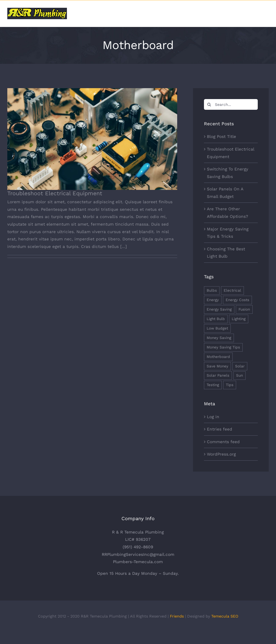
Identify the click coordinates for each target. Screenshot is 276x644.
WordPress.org (221, 454)
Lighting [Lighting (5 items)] (239, 319)
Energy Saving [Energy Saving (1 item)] (219, 309)
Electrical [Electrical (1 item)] (232, 290)
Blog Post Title (221, 136)
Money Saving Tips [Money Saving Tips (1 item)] (223, 347)
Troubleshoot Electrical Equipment (55, 193)
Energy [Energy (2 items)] (213, 300)
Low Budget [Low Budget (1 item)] (217, 328)
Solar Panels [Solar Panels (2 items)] (218, 375)
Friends (177, 628)
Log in (213, 417)
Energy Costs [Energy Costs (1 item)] (237, 300)
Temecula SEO (225, 628)
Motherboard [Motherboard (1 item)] (218, 357)
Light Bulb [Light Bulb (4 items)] (216, 319)
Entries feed (220, 429)
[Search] (209, 104)
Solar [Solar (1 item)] (240, 366)
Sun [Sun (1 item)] (239, 375)
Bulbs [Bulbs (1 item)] (212, 290)
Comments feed (223, 442)
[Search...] (231, 104)
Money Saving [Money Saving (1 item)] (219, 338)
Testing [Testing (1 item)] (213, 385)
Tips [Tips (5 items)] (230, 385)
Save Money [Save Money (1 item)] (217, 366)
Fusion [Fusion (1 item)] (244, 309)
